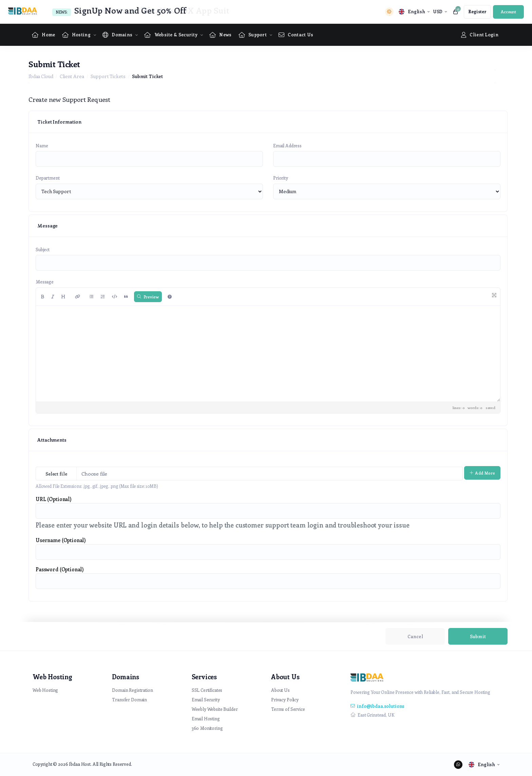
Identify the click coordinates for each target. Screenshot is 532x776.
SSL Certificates (207, 690)
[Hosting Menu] (76, 35)
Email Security (206, 699)
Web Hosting (45, 690)
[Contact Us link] (296, 35)
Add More (482, 473)
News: (62, 12)
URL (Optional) (54, 499)
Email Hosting (206, 718)
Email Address (287, 145)
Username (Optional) (61, 540)
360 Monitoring (207, 728)
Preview (148, 297)
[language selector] (414, 12)
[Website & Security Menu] (171, 35)
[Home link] (44, 35)
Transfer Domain (129, 699)
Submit (478, 636)
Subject (43, 249)
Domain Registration (132, 690)
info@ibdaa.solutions (377, 706)
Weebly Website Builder (215, 709)
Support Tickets (108, 76)
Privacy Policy (285, 699)
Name (42, 145)
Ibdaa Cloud (41, 76)
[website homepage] (24, 12)
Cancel (415, 636)
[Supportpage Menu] (253, 35)
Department (48, 178)
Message (45, 282)
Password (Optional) (60, 569)
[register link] (477, 12)
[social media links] (458, 765)
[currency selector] (440, 12)
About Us (280, 690)
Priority (281, 178)
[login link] (508, 12)
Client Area (72, 76)
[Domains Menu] (117, 35)
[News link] (221, 35)
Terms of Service (288, 709)
